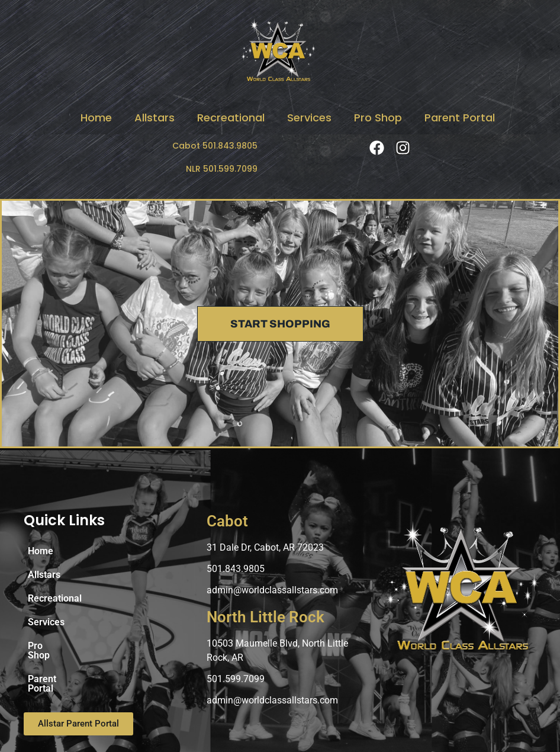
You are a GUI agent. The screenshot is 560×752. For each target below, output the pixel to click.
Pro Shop (378, 118)
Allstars (155, 118)
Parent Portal (460, 118)
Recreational (231, 118)
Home (96, 118)
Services (309, 118)
